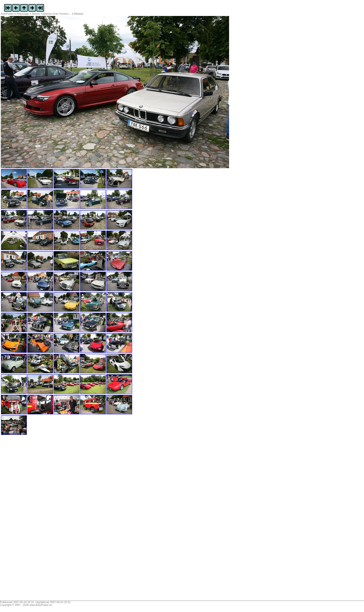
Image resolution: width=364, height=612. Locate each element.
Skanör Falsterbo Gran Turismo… (52, 14)
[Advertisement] (32, 520)
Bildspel (79, 14)
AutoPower (7, 14)
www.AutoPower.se (41, 605)
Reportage (23, 14)
